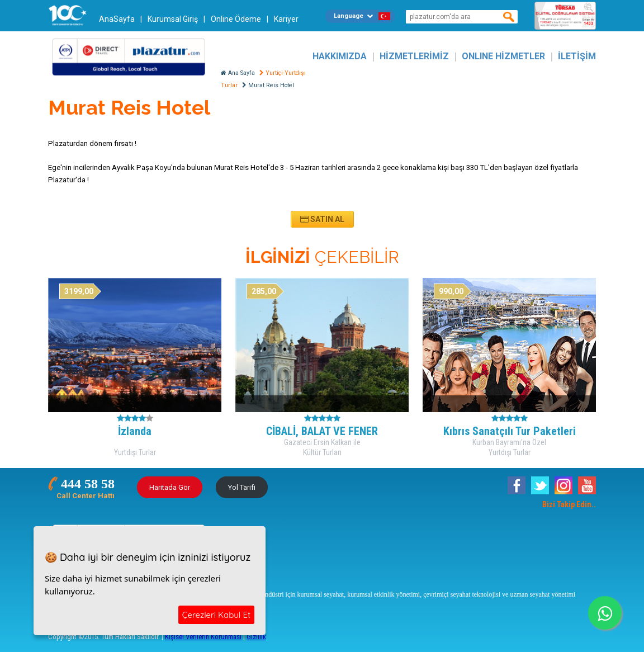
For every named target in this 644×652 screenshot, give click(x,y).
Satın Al (322, 219)
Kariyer (286, 19)
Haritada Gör (170, 487)
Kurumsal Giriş (173, 19)
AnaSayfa (117, 19)
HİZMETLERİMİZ (414, 56)
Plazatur (132, 56)
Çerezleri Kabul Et (216, 615)
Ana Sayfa (238, 73)
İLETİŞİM (577, 56)
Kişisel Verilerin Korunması (203, 637)
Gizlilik (256, 637)
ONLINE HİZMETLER (503, 56)
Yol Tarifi (242, 487)
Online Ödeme (236, 19)
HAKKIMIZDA (340, 56)
